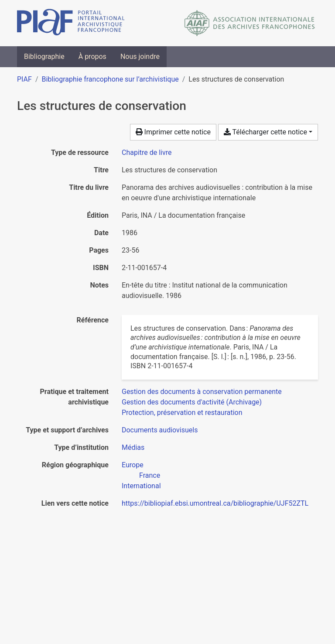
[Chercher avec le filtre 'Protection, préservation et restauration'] (182, 413)
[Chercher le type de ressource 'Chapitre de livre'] (147, 152)
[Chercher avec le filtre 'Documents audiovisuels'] (160, 430)
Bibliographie (44, 57)
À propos (92, 57)
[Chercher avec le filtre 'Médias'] (133, 447)
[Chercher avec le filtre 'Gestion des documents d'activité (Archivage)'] (192, 402)
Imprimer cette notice (173, 132)
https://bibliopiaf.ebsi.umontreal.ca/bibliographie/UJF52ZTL (215, 503)
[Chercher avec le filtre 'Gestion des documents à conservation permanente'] (202, 392)
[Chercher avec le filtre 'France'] (150, 475)
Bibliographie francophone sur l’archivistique (110, 79)
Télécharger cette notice (265, 132)
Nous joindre (140, 57)
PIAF (24, 79)
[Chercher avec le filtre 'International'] (141, 486)
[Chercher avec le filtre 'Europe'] (133, 465)
